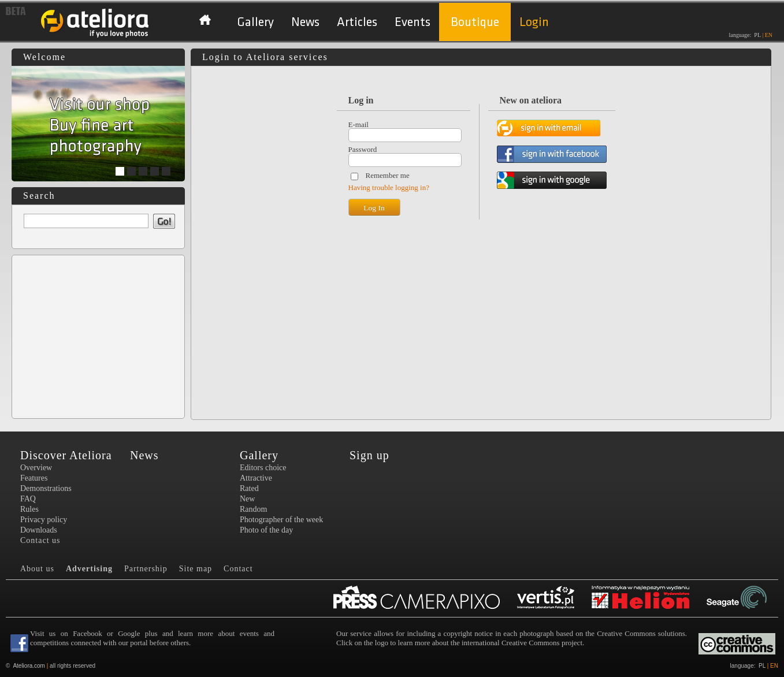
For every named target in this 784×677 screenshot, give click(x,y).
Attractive (256, 478)
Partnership (146, 569)
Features (34, 478)
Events (413, 22)
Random (253, 509)
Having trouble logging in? (389, 187)
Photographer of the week (281, 520)
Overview (36, 468)
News (305, 22)
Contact (238, 569)
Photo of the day (266, 530)
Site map (196, 569)
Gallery (255, 22)
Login (534, 22)
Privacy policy (44, 520)
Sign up (369, 455)
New (247, 499)
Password (363, 149)
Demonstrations (46, 488)
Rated (249, 488)
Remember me (388, 175)
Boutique (475, 22)
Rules (29, 509)
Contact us (40, 540)
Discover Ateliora (66, 455)
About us (37, 569)
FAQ (28, 499)
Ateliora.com (29, 666)
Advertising (89, 569)
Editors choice (263, 468)
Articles (357, 22)
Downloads (39, 530)
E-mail (358, 124)
